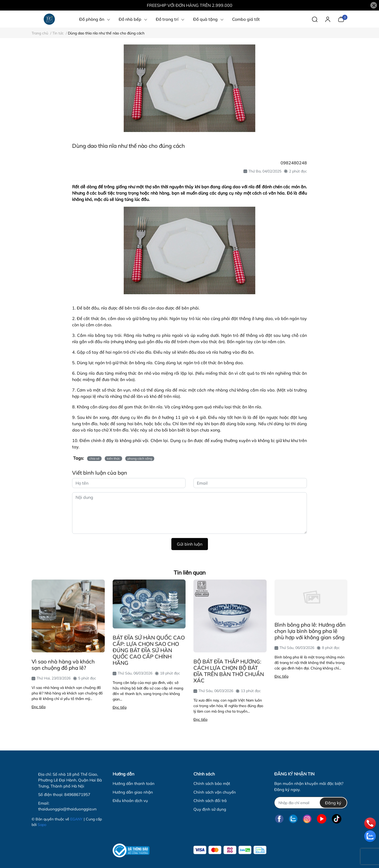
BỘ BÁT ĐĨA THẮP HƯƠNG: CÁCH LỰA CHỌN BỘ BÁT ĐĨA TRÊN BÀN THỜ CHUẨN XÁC (229, 671)
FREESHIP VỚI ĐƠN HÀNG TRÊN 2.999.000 (190, 5)
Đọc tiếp (39, 707)
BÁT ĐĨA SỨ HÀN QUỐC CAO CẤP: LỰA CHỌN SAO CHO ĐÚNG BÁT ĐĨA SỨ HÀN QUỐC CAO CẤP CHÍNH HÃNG (149, 650)
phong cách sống (140, 458)
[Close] (374, 5)
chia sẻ (94, 458)
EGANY (76, 819)
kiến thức (113, 458)
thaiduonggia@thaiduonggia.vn (67, 809)
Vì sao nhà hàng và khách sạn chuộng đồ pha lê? (63, 665)
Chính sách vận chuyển (215, 792)
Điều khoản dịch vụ (130, 801)
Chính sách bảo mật (212, 783)
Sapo (42, 825)
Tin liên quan (190, 572)
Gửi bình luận (190, 544)
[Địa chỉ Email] (311, 803)
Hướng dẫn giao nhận (133, 792)
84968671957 (77, 795)
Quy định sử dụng (210, 809)
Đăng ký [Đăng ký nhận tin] (333, 803)
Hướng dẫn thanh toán (134, 783)
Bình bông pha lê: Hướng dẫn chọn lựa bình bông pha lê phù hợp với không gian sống (310, 631)
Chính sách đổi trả (210, 801)
